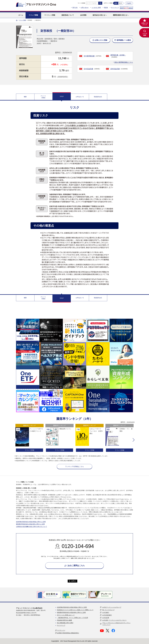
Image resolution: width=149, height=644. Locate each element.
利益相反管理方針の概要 (65, 620)
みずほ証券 (106, 618)
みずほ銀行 (106, 612)
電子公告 (75, 8)
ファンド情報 (22, 20)
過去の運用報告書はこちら (124, 62)
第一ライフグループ (108, 610)
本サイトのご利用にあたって (66, 615)
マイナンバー (61, 630)
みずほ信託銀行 (107, 615)
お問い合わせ (85, 8)
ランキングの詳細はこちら (74, 466)
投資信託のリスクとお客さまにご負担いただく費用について (75, 610)
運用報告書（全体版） (118, 55)
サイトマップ (115, 8)
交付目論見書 (88, 69)
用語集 (106, 8)
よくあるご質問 (96, 8)
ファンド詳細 (29, 450)
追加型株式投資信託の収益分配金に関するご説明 (31, 522)
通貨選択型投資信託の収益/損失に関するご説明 (30, 524)
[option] (29, 438)
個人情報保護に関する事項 (65, 623)
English (129, 3)
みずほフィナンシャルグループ (112, 607)
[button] (15, 440)
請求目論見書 (115, 69)
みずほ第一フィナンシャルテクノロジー (114, 620)
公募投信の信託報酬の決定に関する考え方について (32, 527)
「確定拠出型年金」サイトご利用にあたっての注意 (73, 618)
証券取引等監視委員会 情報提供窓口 (68, 633)
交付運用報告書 (89, 56)
